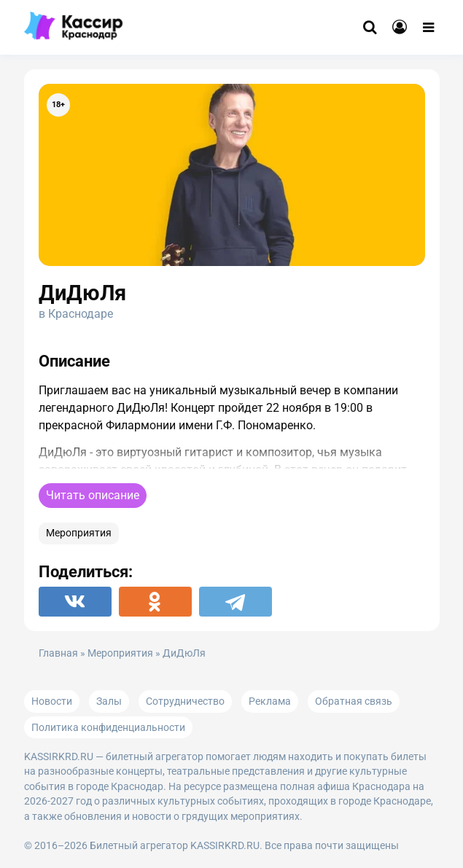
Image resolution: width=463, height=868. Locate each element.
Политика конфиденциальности (108, 727)
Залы (109, 701)
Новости (52, 701)
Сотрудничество (185, 701)
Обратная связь (354, 701)
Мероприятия (79, 533)
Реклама (270, 701)
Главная (58, 653)
